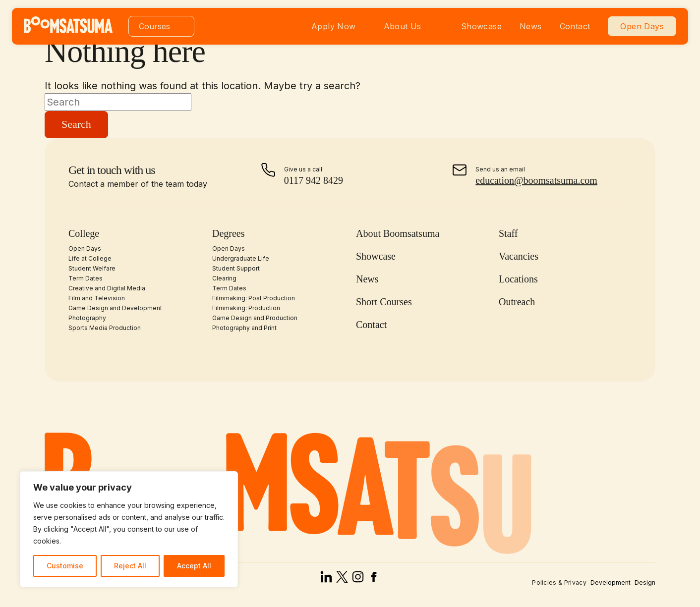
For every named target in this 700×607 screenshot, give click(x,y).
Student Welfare (92, 268)
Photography (87, 318)
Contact (575, 26)
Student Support (236, 268)
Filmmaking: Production (246, 308)
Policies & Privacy (559, 582)
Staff (508, 233)
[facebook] (374, 579)
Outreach (517, 302)
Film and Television (97, 298)
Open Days (642, 26)
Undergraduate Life (241, 258)
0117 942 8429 (314, 180)
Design (645, 583)
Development (611, 583)
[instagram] (358, 579)
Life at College (90, 258)
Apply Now (334, 26)
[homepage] (68, 30)
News (531, 26)
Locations (518, 279)
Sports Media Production (105, 328)
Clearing (224, 278)
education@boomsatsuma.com (536, 180)
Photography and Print (244, 328)
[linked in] (326, 579)
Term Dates (86, 278)
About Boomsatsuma (398, 233)
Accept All (194, 566)
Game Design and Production (255, 318)
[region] (129, 529)
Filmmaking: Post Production (254, 298)
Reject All (130, 566)
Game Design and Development (115, 308)
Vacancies (519, 256)
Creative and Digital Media (107, 288)
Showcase (481, 26)
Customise (65, 566)
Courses (154, 26)
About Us (403, 26)
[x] (342, 579)
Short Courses (384, 302)
